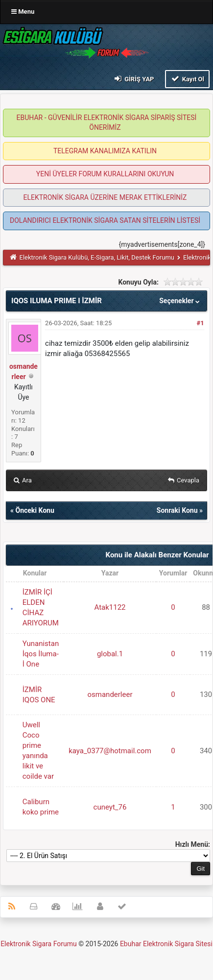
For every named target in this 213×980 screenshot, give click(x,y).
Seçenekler (180, 301)
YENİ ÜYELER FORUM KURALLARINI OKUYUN (105, 174)
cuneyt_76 (110, 807)
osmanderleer (110, 694)
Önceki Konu (35, 510)
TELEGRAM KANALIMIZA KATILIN (105, 151)
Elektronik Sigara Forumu (39, 944)
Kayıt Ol (187, 79)
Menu (23, 12)
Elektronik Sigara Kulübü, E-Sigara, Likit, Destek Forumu (97, 257)
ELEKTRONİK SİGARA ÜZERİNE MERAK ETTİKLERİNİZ (105, 197)
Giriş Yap (133, 79)
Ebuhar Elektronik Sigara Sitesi (166, 944)
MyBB (106, 957)
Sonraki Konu (177, 510)
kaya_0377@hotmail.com (110, 751)
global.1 (110, 654)
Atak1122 (110, 607)
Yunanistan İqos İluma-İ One (41, 654)
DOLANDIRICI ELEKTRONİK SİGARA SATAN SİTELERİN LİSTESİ (105, 220)
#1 (201, 323)
